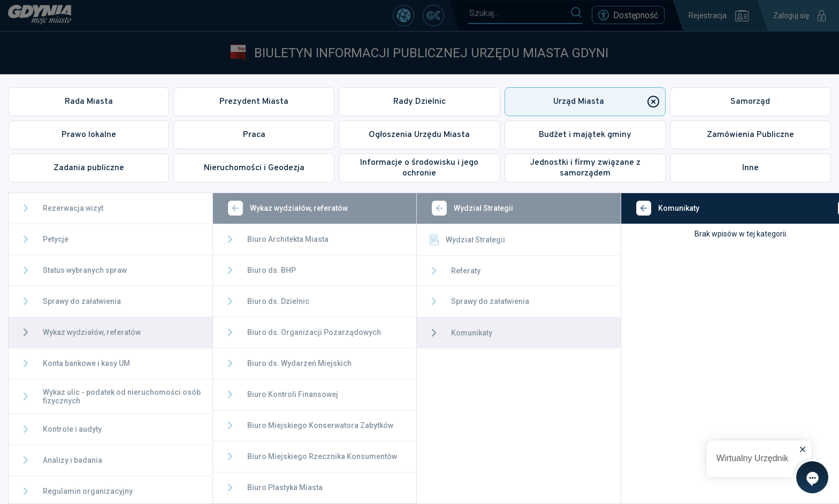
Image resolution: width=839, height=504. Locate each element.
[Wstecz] (225, 208)
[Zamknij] (815, 208)
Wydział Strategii (446, 240)
